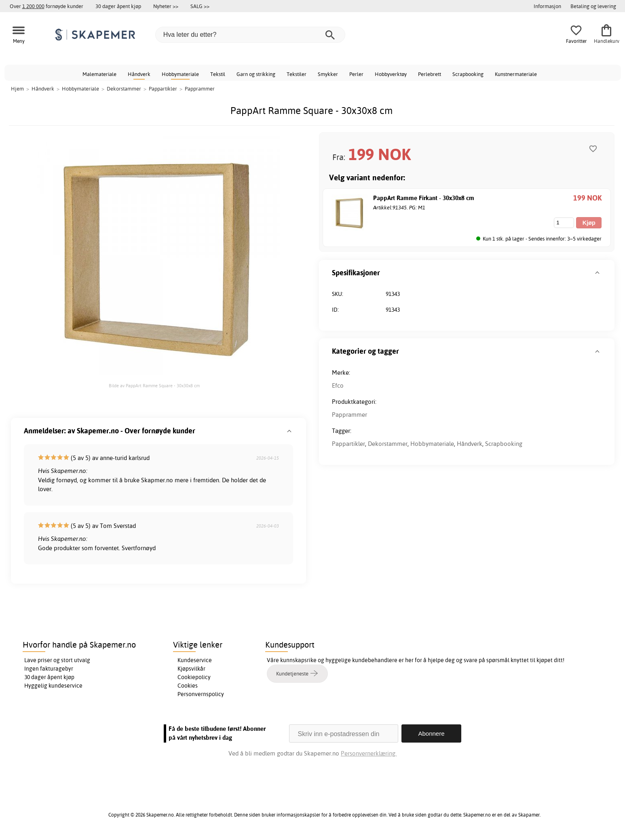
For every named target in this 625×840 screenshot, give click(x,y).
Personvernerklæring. (369, 753)
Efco (338, 385)
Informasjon (547, 6)
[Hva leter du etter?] (250, 35)
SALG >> (200, 6)
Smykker (328, 74)
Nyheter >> (166, 6)
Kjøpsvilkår (191, 669)
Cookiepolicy (194, 677)
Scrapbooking (468, 74)
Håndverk (139, 74)
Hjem (17, 89)
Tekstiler (297, 74)
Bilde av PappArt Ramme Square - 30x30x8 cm (154, 386)
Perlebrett (430, 74)
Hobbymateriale (180, 74)
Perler (356, 74)
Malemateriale (99, 74)
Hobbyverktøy (391, 74)
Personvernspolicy (201, 694)
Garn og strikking (256, 74)
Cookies (188, 686)
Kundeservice (195, 660)
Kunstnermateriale (516, 74)
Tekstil (218, 74)
